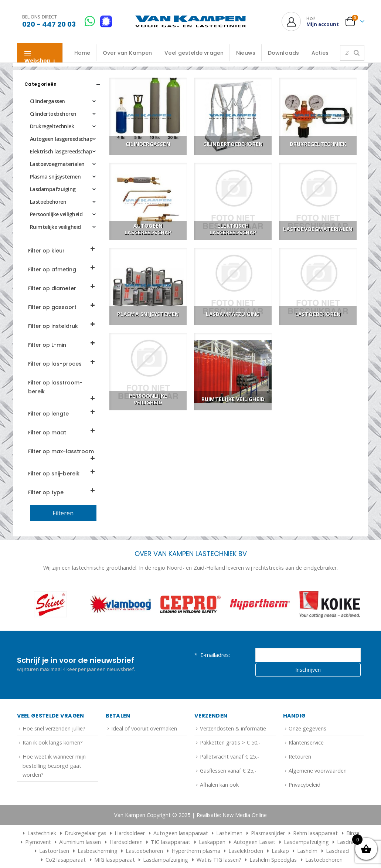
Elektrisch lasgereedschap (61, 151)
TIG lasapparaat (171, 842)
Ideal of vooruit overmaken (144, 728)
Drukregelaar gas (86, 833)
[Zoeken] (357, 53)
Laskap (280, 851)
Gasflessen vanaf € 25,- (228, 771)
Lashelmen (229, 833)
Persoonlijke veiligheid (56, 214)
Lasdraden (350, 842)
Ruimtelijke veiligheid (55, 227)
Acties (320, 53)
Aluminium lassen (80, 842)
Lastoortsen (54, 851)
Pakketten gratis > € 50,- (230, 742)
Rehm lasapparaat (315, 833)
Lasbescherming (98, 851)
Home (82, 53)
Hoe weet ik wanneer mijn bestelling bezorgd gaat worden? (54, 766)
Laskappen (212, 842)
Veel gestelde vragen (194, 53)
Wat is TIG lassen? (219, 860)
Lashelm (307, 851)
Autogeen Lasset (254, 842)
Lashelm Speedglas (273, 860)
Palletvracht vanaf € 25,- (229, 757)
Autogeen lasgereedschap (61, 139)
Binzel (353, 833)
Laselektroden (246, 851)
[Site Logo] (191, 22)
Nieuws (246, 53)
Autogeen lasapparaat (181, 833)
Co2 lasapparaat (66, 860)
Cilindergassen (47, 101)
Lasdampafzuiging (53, 189)
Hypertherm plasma (196, 851)
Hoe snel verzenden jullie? (54, 728)
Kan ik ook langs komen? (53, 742)
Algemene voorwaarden (318, 771)
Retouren (300, 757)
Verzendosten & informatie (233, 728)
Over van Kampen (127, 53)
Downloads (283, 53)
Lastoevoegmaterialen (57, 164)
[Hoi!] (310, 21)
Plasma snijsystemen (55, 177)
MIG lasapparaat (115, 860)
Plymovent (38, 842)
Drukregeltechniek (52, 126)
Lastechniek (39, 833)
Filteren (63, 513)
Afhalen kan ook (219, 785)
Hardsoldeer (130, 833)
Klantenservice (306, 742)
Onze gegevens (307, 728)
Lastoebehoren (48, 202)
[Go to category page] (148, 116)
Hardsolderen (126, 842)
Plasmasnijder (268, 833)
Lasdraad (337, 851)
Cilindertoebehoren (53, 114)
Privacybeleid (305, 785)
